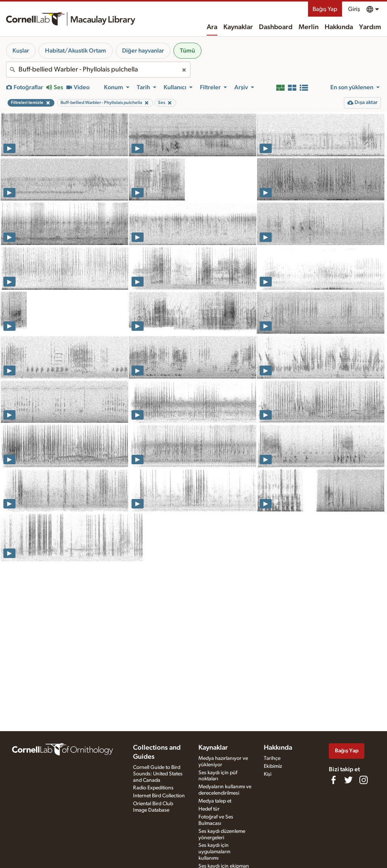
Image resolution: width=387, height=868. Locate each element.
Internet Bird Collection (159, 796)
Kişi (268, 774)
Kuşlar (21, 51)
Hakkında (339, 27)
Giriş (354, 9)
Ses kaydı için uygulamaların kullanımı (214, 852)
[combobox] (98, 70)
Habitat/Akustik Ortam (76, 51)
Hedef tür (209, 809)
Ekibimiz (273, 766)
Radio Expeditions (153, 788)
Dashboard (276, 27)
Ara (212, 27)
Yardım (370, 27)
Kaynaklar (238, 27)
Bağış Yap (325, 9)
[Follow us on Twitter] (348, 780)
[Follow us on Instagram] (364, 780)
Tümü (187, 51)
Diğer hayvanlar (143, 51)
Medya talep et (215, 801)
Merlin (309, 27)
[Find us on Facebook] (333, 780)
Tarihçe (272, 758)
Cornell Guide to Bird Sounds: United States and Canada (158, 774)
